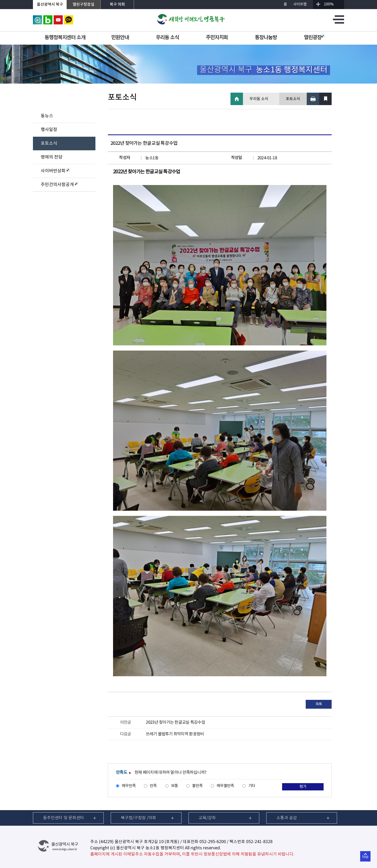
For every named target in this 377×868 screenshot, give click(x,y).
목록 (319, 704)
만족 (153, 786)
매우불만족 (225, 786)
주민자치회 (217, 38)
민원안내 (120, 38)
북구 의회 (117, 5)
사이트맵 (300, 4)
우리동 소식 (167, 38)
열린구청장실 (83, 5)
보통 (175, 786)
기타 (252, 786)
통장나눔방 (266, 38)
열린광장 (314, 38)
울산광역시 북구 (50, 5)
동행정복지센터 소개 (65, 38)
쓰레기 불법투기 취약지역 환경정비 (175, 734)
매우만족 (129, 786)
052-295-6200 (213, 842)
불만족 (197, 786)
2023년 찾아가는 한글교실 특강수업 (175, 722)
